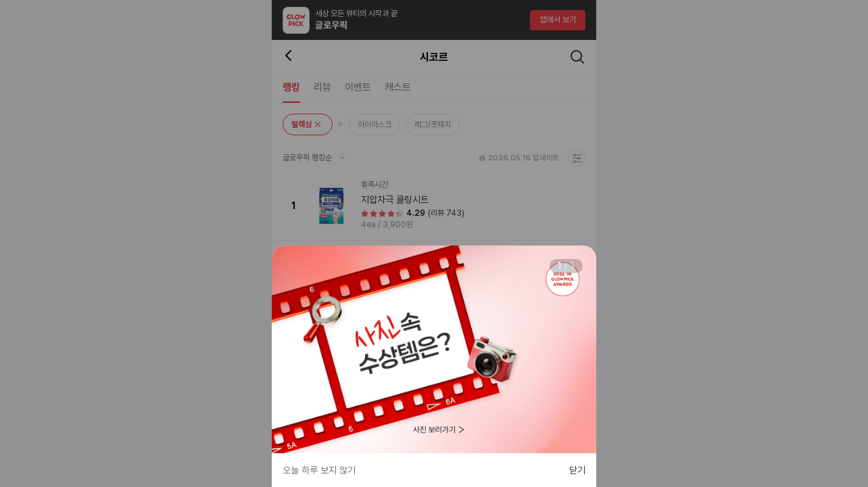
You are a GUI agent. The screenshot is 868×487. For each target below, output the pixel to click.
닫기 (577, 470)
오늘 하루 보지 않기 (319, 470)
